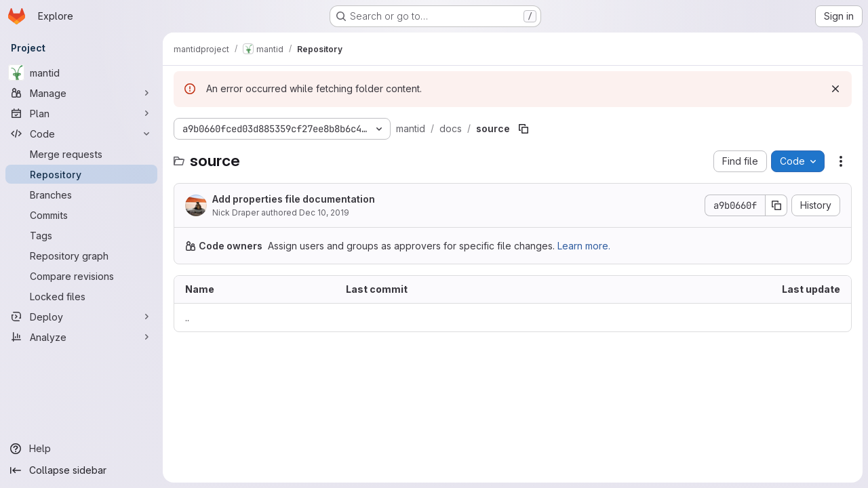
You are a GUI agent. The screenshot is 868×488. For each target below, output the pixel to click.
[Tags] (81, 235)
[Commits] (81, 215)
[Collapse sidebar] (81, 470)
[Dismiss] (835, 89)
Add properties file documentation (294, 199)
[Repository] (81, 174)
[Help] (81, 449)
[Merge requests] (81, 154)
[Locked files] (81, 296)
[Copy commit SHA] (776, 205)
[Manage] (81, 93)
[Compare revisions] (81, 276)
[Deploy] (81, 317)
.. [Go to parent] (187, 318)
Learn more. (584, 246)
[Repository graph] (81, 256)
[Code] (81, 134)
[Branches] (81, 195)
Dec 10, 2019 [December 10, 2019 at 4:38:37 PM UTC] (324, 212)
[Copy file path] (524, 129)
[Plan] (81, 113)
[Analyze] (81, 337)
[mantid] (81, 73)
